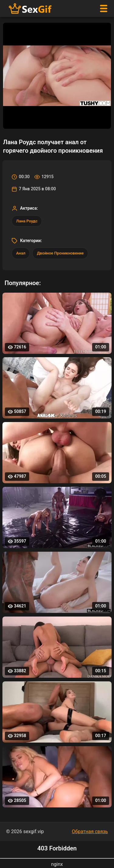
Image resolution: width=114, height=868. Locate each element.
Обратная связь (90, 831)
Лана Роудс (27, 221)
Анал (21, 253)
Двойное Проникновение (60, 253)
